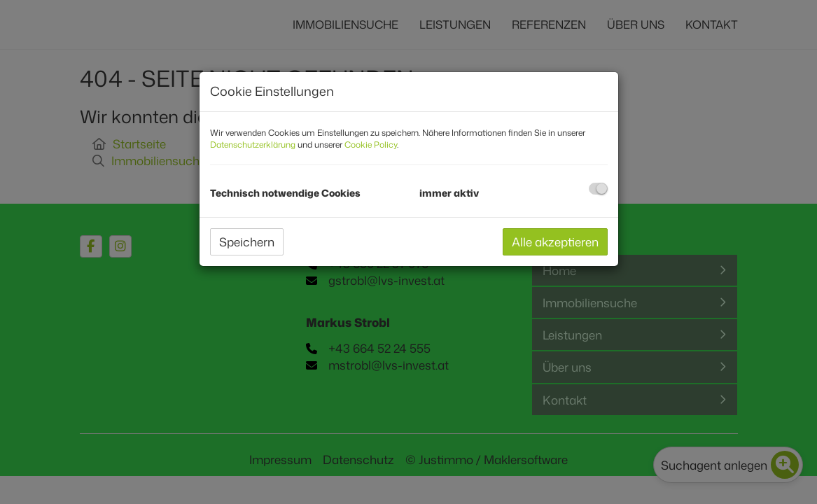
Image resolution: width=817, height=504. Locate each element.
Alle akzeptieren (555, 241)
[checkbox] (598, 189)
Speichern (247, 241)
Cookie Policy (371, 145)
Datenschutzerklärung (253, 145)
